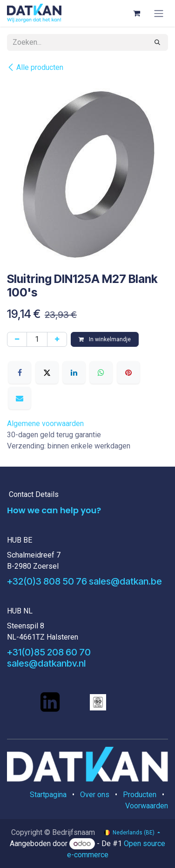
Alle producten (35, 67)
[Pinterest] (128, 372)
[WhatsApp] (101, 372)
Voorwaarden (147, 806)
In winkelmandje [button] (105, 339)
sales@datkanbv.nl (46, 663)
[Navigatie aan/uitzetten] (159, 13)
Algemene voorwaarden (45, 424)
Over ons (95, 795)
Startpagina (48, 795)
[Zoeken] (157, 42)
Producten (140, 795)
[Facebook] (20, 372)
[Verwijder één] (17, 339)
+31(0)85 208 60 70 (49, 652)
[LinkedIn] (74, 372)
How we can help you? (54, 510)
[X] (47, 372)
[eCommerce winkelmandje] (136, 13)
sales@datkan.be (125, 581)
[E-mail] (20, 398)
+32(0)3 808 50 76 (47, 581)
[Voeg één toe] (57, 339)
